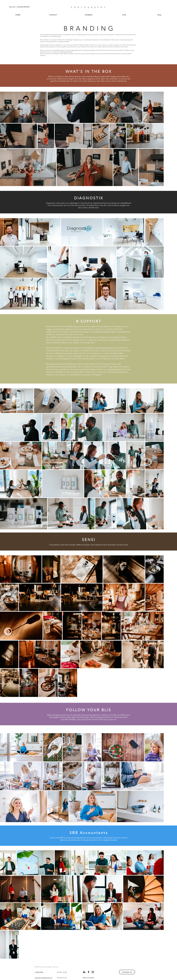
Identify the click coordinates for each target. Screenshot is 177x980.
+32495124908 (39, 972)
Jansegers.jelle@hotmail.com (43, 978)
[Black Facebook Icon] (88, 972)
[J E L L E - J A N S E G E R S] (20, 7)
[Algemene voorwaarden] (88, 978)
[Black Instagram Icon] (93, 972)
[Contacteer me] (127, 972)
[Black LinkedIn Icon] (84, 972)
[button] (89, 15)
